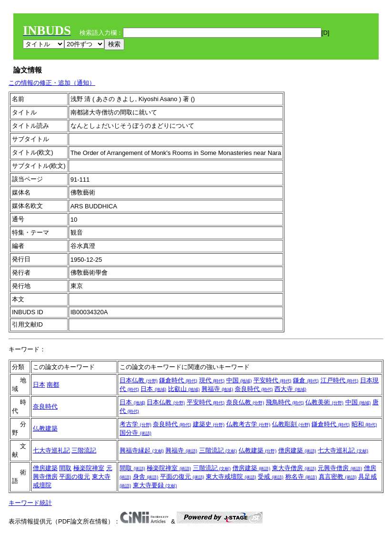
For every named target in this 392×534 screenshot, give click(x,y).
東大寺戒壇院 (231, 477)
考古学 (136, 424)
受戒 (271, 477)
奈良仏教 (245, 402)
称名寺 (301, 477)
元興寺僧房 (340, 468)
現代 (212, 380)
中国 (239, 380)
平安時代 (272, 380)
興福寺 (217, 389)
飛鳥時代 (285, 402)
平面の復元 (75, 477)
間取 (65, 468)
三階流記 (84, 450)
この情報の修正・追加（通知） (52, 83)
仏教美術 (324, 402)
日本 (39, 385)
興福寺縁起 (142, 450)
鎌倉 (306, 380)
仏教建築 (45, 428)
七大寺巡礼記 (51, 450)
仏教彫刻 (291, 424)
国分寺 (136, 433)
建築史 (209, 424)
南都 (53, 385)
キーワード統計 (30, 503)
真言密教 (338, 477)
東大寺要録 (155, 485)
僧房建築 (297, 450)
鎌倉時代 (178, 380)
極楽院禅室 (89, 468)
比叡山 (184, 389)
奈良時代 (254, 389)
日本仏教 (139, 380)
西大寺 (290, 389)
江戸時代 (340, 380)
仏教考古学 (248, 424)
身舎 (146, 477)
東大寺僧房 (294, 468)
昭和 (364, 424)
